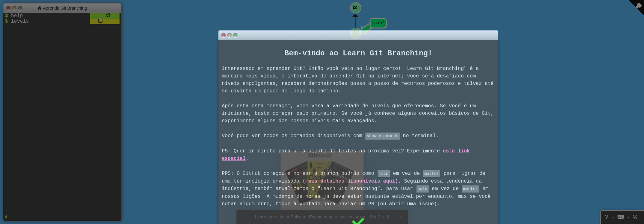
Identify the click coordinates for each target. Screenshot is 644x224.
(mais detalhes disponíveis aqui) (350, 128)
